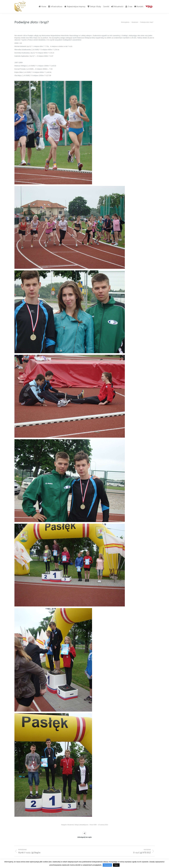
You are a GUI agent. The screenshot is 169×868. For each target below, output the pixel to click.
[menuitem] (42, 6)
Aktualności (71, 825)
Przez (93, 825)
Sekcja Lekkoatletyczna (81, 825)
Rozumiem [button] (107, 865)
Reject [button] (116, 865)
